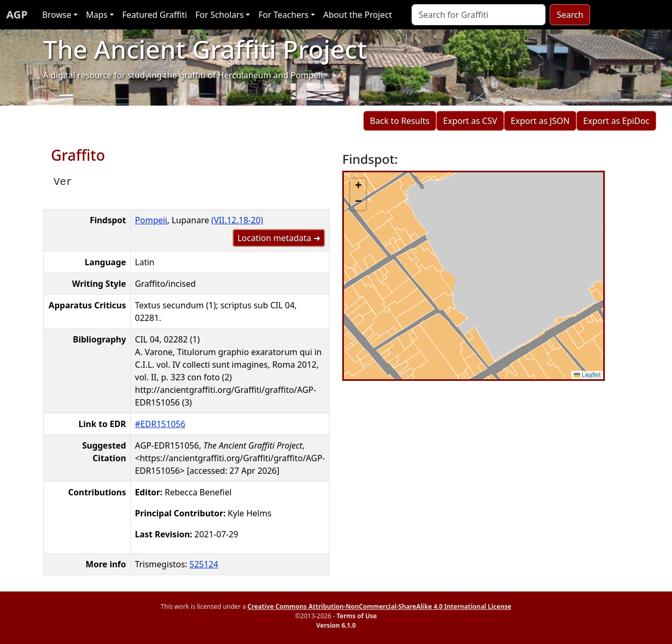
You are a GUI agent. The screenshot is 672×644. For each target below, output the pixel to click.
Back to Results (400, 121)
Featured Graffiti (155, 15)
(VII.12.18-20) (237, 220)
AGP (17, 14)
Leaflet (587, 375)
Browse (56, 15)
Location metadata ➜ (279, 238)
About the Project (358, 15)
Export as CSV (470, 121)
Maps (97, 15)
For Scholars (219, 15)
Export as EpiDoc (616, 121)
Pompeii (151, 220)
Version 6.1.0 (336, 625)
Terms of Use (357, 616)
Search (570, 15)
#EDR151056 (160, 424)
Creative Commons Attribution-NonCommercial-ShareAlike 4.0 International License (379, 606)
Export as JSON (540, 121)
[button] (358, 186)
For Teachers (283, 15)
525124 (204, 564)
